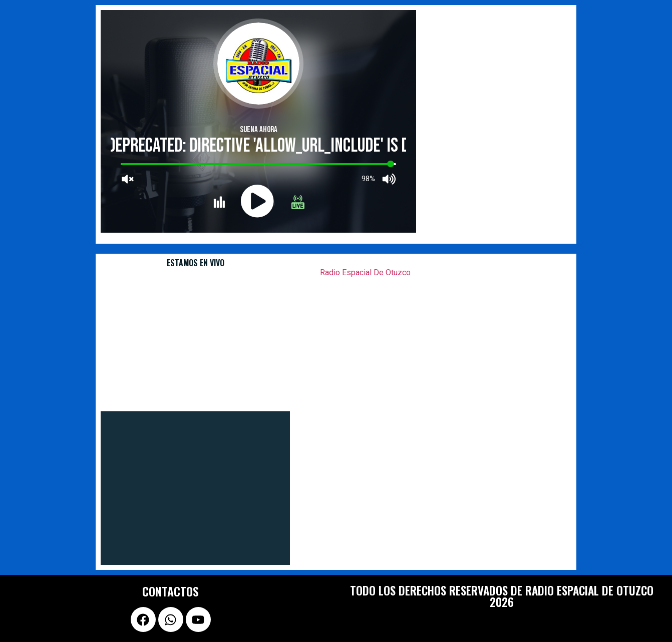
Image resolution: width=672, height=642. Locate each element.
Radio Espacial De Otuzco (365, 272)
